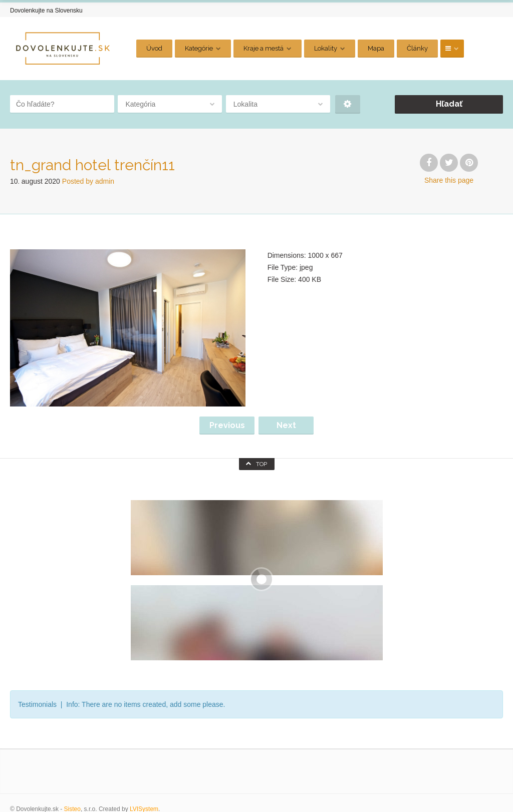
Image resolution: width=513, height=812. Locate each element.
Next (286, 425)
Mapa (376, 48)
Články (417, 48)
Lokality (326, 48)
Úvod (154, 48)
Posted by (88, 181)
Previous (227, 425)
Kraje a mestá (264, 48)
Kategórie (199, 48)
